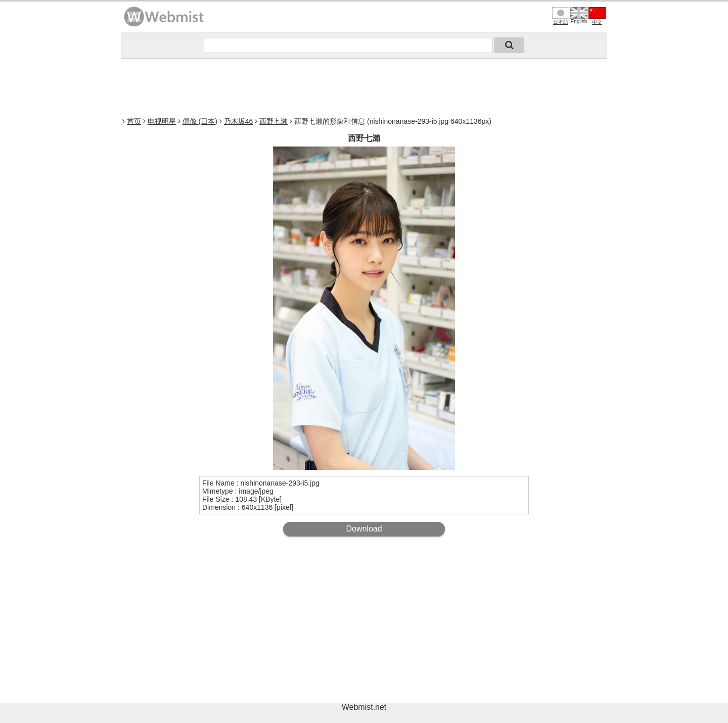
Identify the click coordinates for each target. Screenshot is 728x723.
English (579, 16)
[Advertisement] (364, 86)
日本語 (561, 16)
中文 (597, 16)
